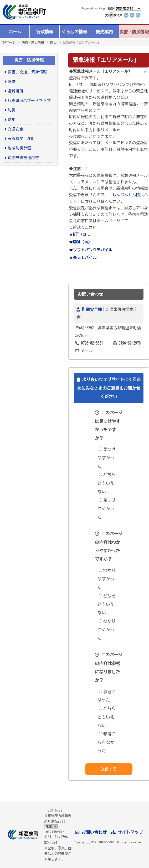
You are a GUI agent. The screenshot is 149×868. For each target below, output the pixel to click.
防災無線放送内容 (23, 158)
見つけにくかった (107, 509)
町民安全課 (92, 309)
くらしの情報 (74, 32)
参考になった (107, 696)
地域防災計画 (19, 148)
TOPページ (8, 42)
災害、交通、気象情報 (27, 72)
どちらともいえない (107, 483)
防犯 (12, 120)
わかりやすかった (107, 579)
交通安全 (16, 129)
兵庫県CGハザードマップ (29, 100)
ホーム (15, 32)
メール (87, 351)
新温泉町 (24, 12)
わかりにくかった (107, 630)
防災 (53, 42)
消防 (12, 82)
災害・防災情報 (134, 32)
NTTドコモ (82, 234)
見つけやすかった (107, 458)
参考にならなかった (107, 742)
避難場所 (16, 91)
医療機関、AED (20, 139)
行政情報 (45, 32)
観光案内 (104, 32)
